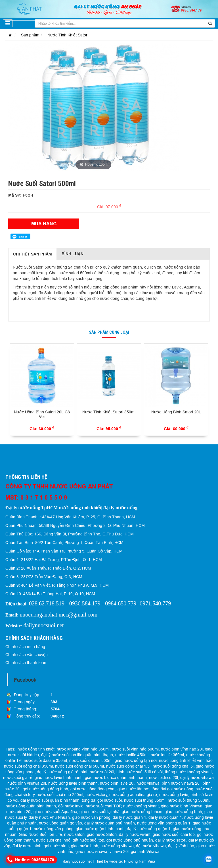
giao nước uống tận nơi (136, 760)
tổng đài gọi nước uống (172, 789)
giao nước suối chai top (174, 834)
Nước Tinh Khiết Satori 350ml (109, 412)
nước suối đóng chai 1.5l (128, 766)
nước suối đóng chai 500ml (79, 766)
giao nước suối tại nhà (99, 812)
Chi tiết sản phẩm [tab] (33, 254)
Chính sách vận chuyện (27, 655)
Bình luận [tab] (73, 254)
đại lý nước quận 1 (129, 817)
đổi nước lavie (71, 806)
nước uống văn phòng (54, 829)
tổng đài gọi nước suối (102, 800)
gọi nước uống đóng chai (93, 789)
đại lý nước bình (27, 846)
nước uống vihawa (117, 846)
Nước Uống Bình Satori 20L (176, 412)
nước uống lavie (174, 795)
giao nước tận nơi (133, 789)
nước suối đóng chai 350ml (28, 766)
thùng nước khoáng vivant (188, 772)
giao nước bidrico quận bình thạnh (116, 778)
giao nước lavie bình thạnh (59, 778)
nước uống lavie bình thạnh (73, 783)
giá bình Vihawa (145, 851)
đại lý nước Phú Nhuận (49, 817)
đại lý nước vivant (135, 834)
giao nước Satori (102, 834)
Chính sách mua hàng (25, 647)
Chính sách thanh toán (26, 663)
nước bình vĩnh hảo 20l (182, 749)
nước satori (74, 834)
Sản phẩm (30, 35)
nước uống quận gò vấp (60, 823)
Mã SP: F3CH (21, 195)
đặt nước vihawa (151, 846)
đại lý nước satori (171, 840)
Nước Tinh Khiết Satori (68, 35)
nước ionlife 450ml (132, 755)
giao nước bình (85, 846)
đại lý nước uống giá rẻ (58, 772)
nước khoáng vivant (141, 806)
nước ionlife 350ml (167, 755)
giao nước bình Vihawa (182, 806)
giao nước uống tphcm (142, 812)
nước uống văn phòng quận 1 (164, 823)
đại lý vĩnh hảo (181, 846)
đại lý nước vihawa (197, 778)
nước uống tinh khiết (36, 749)
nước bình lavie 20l (117, 783)
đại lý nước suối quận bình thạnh (50, 800)
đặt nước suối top (88, 840)
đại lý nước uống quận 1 (149, 829)
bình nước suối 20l (97, 772)
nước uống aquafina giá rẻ (133, 795)
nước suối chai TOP (103, 806)
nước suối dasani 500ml (91, 760)
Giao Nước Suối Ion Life (40, 834)
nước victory (96, 795)
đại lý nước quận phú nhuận (110, 823)
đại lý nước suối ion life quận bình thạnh (77, 755)
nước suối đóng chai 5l (173, 766)
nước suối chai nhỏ (53, 840)
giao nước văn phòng (91, 817)
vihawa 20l (119, 851)
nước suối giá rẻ (18, 778)
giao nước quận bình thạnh (100, 829)
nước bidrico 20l (163, 778)
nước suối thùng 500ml (188, 800)
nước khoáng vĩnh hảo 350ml (83, 749)
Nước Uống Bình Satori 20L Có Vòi (42, 414)
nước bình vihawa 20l (27, 783)
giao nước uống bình (183, 812)
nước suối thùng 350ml (145, 800)
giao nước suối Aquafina (55, 812)
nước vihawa (148, 783)
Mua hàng (44, 224)
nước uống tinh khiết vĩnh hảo (186, 760)
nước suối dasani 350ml (45, 760)
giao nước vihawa (91, 851)
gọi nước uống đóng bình (45, 789)
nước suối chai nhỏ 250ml (60, 795)
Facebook (25, 680)
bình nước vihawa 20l (181, 783)
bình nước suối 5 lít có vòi (140, 772)
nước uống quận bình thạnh (31, 806)
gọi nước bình (56, 846)
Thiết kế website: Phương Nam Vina (125, 861)
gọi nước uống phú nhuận (130, 840)
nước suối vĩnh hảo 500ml (135, 749)
